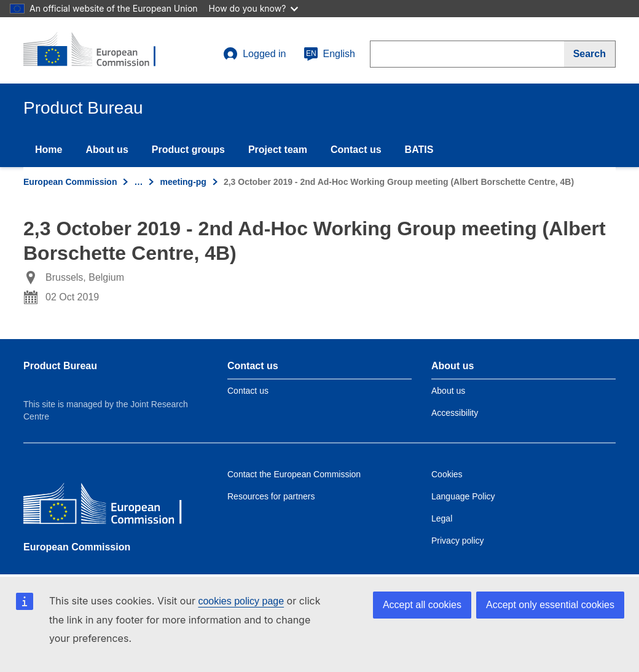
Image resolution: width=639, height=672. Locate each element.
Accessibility (455, 413)
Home (49, 150)
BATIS (419, 150)
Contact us (356, 150)
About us (107, 150)
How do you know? (254, 8)
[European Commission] (112, 506)
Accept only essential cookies (550, 605)
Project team (278, 150)
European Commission (70, 182)
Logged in (254, 54)
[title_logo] (98, 50)
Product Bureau (60, 366)
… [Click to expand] (138, 182)
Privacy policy (458, 541)
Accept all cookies (422, 605)
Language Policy (463, 496)
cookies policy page (241, 601)
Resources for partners (271, 496)
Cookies (447, 474)
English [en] (329, 54)
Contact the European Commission (294, 474)
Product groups (188, 150)
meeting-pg (183, 182)
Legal (442, 518)
